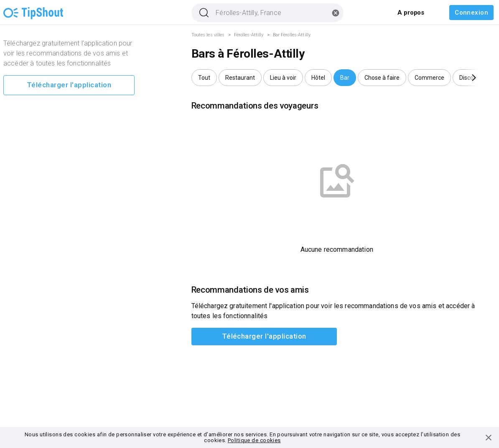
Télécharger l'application (69, 85)
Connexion (471, 13)
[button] (204, 78)
